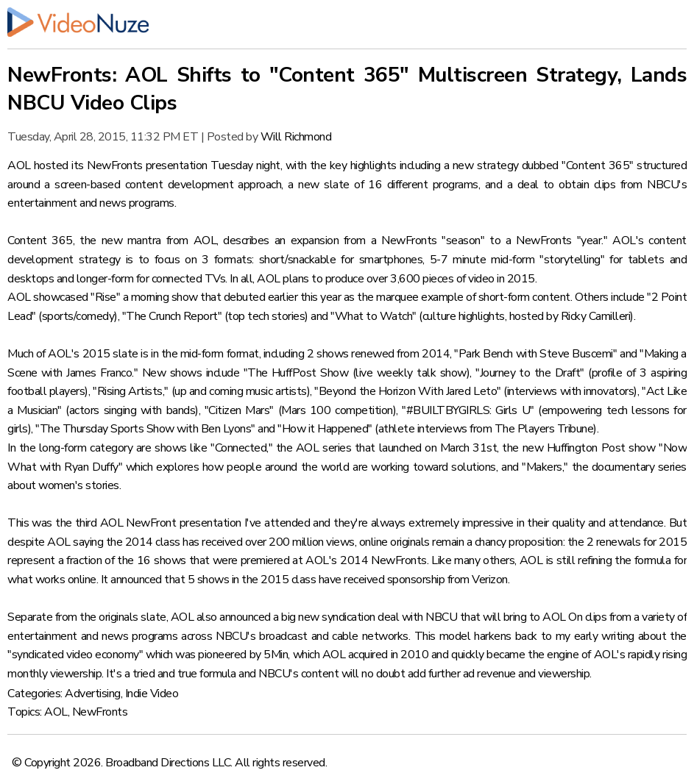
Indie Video (152, 694)
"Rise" (105, 297)
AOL (56, 712)
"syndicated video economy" (75, 655)
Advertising (93, 694)
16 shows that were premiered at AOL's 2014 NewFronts (282, 560)
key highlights (363, 165)
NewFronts (100, 712)
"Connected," (241, 448)
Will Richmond (296, 137)
